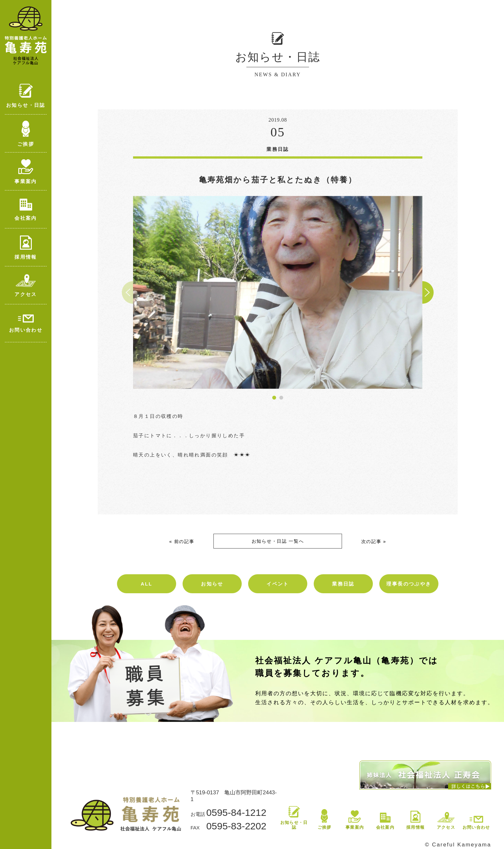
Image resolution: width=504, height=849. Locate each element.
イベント (278, 584)
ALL (147, 584)
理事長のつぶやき (409, 584)
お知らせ (212, 584)
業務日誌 (343, 584)
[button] (274, 398)
